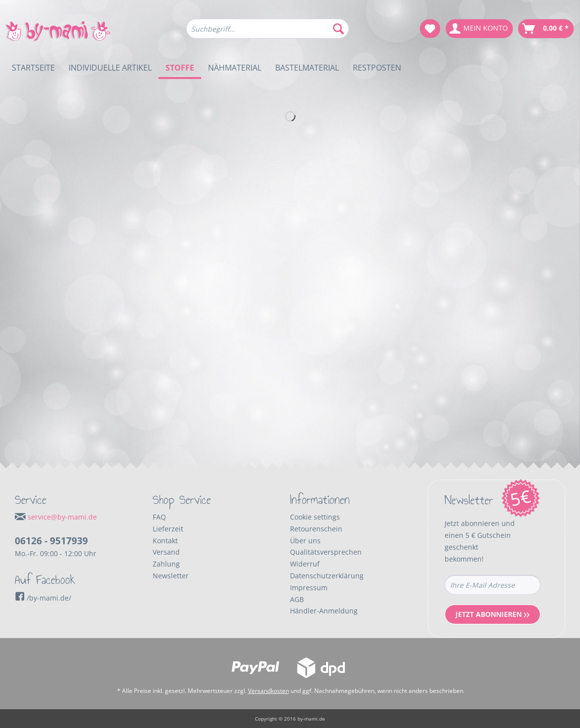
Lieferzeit (168, 529)
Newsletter (171, 576)
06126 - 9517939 (51, 541)
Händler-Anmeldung (324, 611)
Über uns (305, 541)
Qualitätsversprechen (326, 552)
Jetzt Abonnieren (493, 614)
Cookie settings (315, 517)
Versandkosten (269, 691)
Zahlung (166, 564)
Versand (166, 552)
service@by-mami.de (62, 517)
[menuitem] (268, 33)
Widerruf (305, 564)
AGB (297, 599)
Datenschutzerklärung (327, 576)
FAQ (159, 517)
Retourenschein (316, 529)
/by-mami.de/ (43, 598)
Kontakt (165, 541)
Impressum (309, 587)
